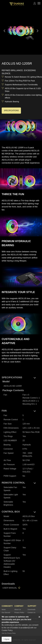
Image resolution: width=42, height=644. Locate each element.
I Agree (7, 639)
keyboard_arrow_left (4, 31)
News (4, 609)
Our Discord (6, 613)
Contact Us (31, 613)
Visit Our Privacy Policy (9, 633)
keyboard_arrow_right (38, 31)
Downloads (31, 609)
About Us (18, 609)
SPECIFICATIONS (11, 111)
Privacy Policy (19, 613)
